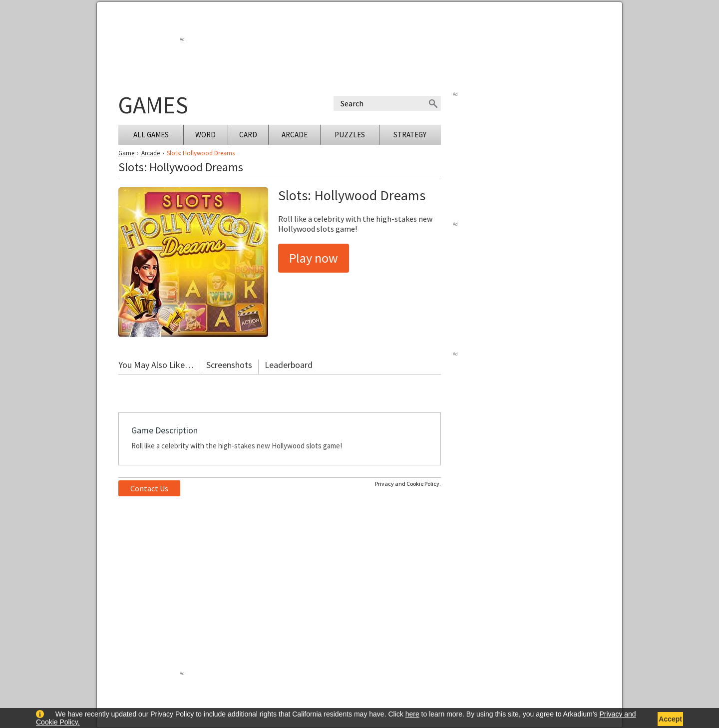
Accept (670, 719)
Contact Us (149, 488)
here (412, 714)
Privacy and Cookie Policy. (408, 484)
